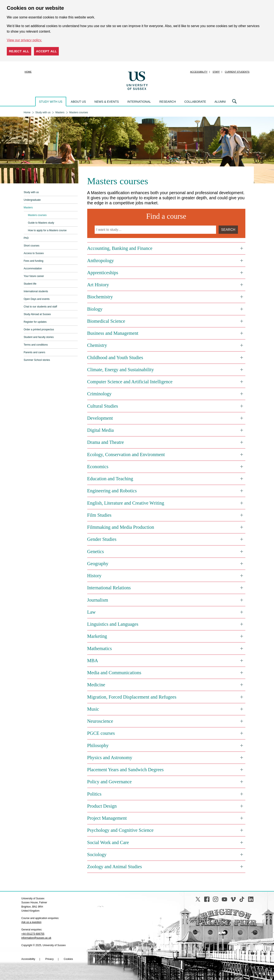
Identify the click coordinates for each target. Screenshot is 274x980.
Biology (95, 309)
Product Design (102, 806)
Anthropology (101, 261)
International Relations (109, 588)
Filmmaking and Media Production (121, 527)
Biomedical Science (106, 321)
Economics (98, 467)
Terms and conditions (36, 345)
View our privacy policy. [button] (24, 40)
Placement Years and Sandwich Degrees (126, 770)
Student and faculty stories (39, 337)
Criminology (99, 394)
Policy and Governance (110, 782)
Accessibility (199, 72)
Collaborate (195, 102)
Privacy (49, 959)
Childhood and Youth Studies (115, 358)
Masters (28, 208)
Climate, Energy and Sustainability (121, 370)
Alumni (220, 102)
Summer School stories (37, 360)
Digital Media (101, 430)
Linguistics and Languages (113, 624)
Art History (98, 285)
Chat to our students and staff (40, 307)
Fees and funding (34, 261)
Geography (98, 564)
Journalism (98, 600)
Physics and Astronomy (110, 758)
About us (78, 102)
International (139, 102)
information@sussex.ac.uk (36, 938)
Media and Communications (114, 673)
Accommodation (33, 269)
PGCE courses (101, 733)
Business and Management (113, 333)
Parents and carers (34, 352)
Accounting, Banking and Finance (120, 248)
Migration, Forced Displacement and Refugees (132, 697)
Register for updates (35, 322)
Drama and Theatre (106, 442)
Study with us (51, 102)
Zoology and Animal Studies (115, 867)
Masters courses (37, 215)
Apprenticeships (103, 273)
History (94, 576)
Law (91, 612)
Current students (237, 72)
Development (100, 418)
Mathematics (100, 648)
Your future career (34, 276)
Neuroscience (100, 721)
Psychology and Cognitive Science (120, 830)
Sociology (97, 855)
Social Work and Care (108, 842)
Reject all (19, 51)
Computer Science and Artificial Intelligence (130, 382)
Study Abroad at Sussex (37, 314)
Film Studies (99, 515)
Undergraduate (32, 200)
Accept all (46, 51)
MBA (93, 661)
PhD (26, 238)
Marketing (97, 636)
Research (168, 102)
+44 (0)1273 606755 (33, 934)
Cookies (68, 959)
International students (36, 291)
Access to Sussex (34, 253)
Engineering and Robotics (112, 491)
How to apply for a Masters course (47, 230)
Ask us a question (32, 922)
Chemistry (97, 345)
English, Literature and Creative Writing (126, 503)
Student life (30, 284)
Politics (94, 794)
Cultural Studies (103, 406)
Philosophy (98, 745)
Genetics (96, 552)
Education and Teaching (110, 479)
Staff (216, 72)
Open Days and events (37, 299)
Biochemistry (100, 297)
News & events (107, 102)
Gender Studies (102, 539)
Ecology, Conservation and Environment (126, 455)
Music (93, 709)
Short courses (32, 246)
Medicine (96, 685)
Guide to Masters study (41, 223)
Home (28, 72)
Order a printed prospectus (39, 329)
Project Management (107, 818)
